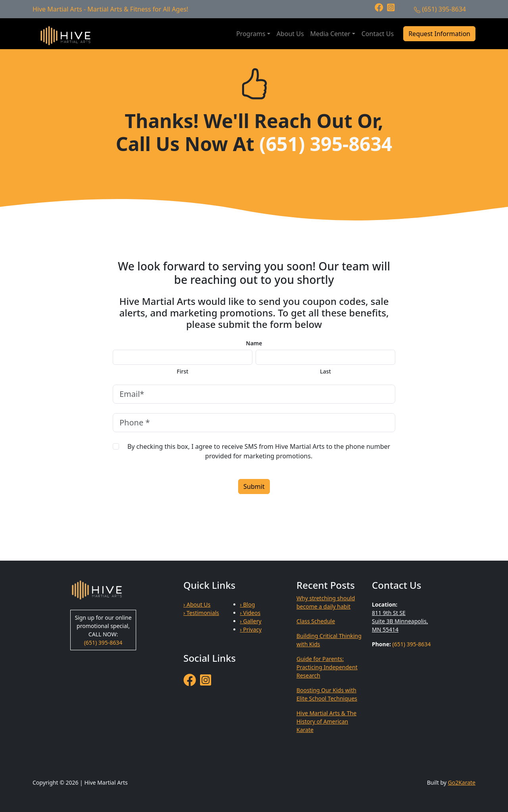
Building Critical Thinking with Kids (329, 640)
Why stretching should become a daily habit (326, 602)
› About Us (197, 604)
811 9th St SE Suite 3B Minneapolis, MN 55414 (400, 621)
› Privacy (251, 629)
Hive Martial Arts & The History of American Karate (326, 721)
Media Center (330, 34)
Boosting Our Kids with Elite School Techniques (327, 694)
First (182, 372)
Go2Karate (462, 782)
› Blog (248, 604)
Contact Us (378, 34)
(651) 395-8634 (444, 9)
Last (325, 372)
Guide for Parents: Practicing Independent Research (327, 667)
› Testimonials (201, 613)
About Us (290, 34)
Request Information (439, 34)
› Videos (250, 613)
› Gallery (251, 621)
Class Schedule (316, 621)
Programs (251, 34)
